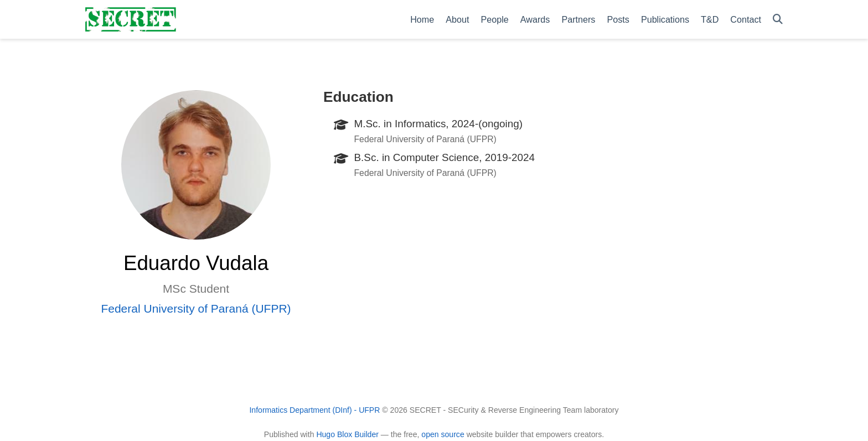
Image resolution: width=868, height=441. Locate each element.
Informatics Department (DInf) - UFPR (314, 410)
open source (443, 434)
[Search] (778, 20)
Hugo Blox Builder (347, 434)
